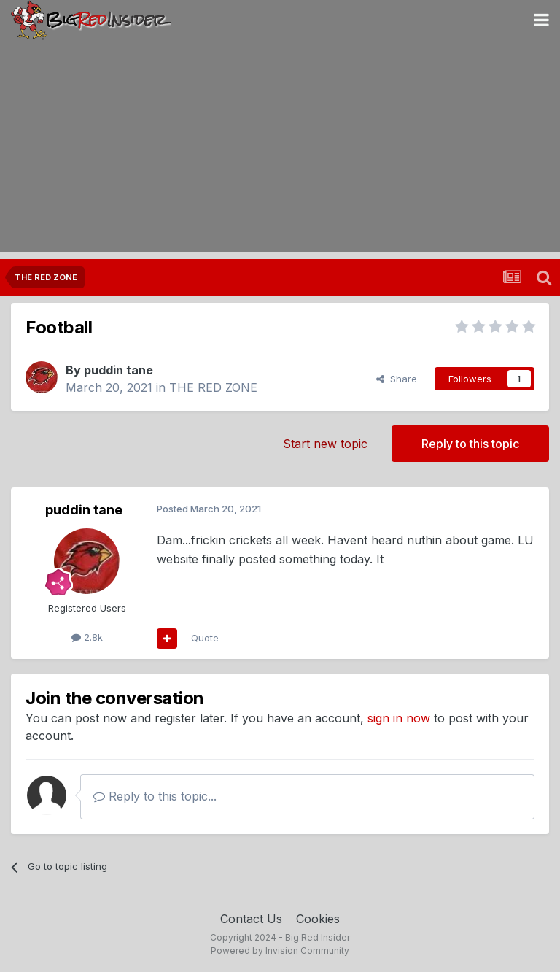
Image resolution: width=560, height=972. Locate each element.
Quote (205, 638)
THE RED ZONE (213, 387)
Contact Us (251, 919)
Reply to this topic (470, 444)
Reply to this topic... (155, 796)
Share (397, 379)
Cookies (318, 919)
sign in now (399, 718)
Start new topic (325, 444)
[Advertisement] (280, 150)
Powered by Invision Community (280, 950)
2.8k (87, 637)
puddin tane (118, 370)
